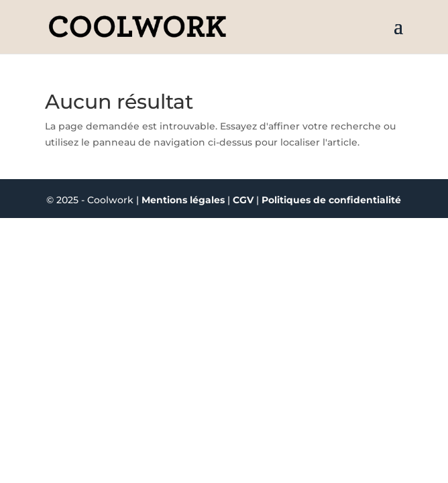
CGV (244, 200)
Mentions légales (183, 200)
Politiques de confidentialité (331, 200)
